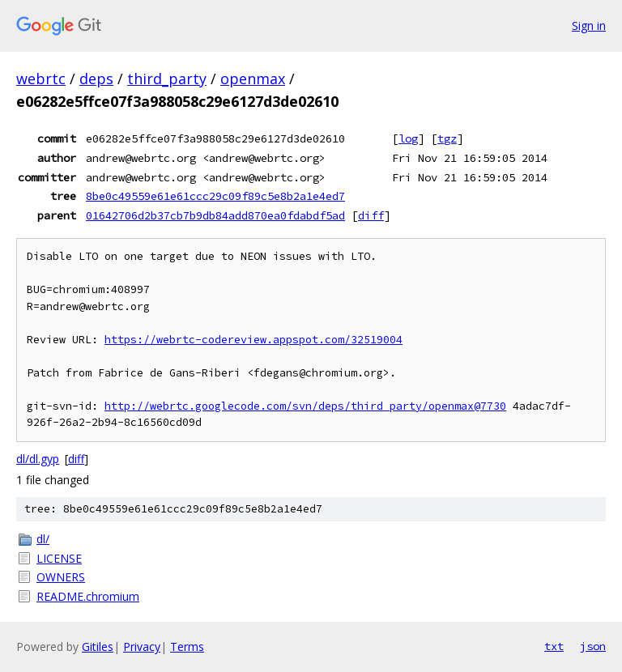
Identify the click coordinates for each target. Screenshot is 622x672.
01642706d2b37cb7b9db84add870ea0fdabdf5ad (215, 215)
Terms (187, 646)
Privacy (142, 646)
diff (371, 215)
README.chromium (88, 596)
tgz (447, 138)
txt (554, 646)
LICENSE (59, 558)
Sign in (589, 26)
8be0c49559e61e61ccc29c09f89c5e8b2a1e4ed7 (215, 196)
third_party (167, 79)
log (408, 138)
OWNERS (61, 577)
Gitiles (98, 646)
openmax (253, 79)
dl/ (43, 539)
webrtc (41, 79)
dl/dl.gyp (38, 459)
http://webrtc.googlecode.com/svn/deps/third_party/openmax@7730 (305, 406)
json (593, 646)
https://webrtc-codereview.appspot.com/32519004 (253, 340)
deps (96, 79)
